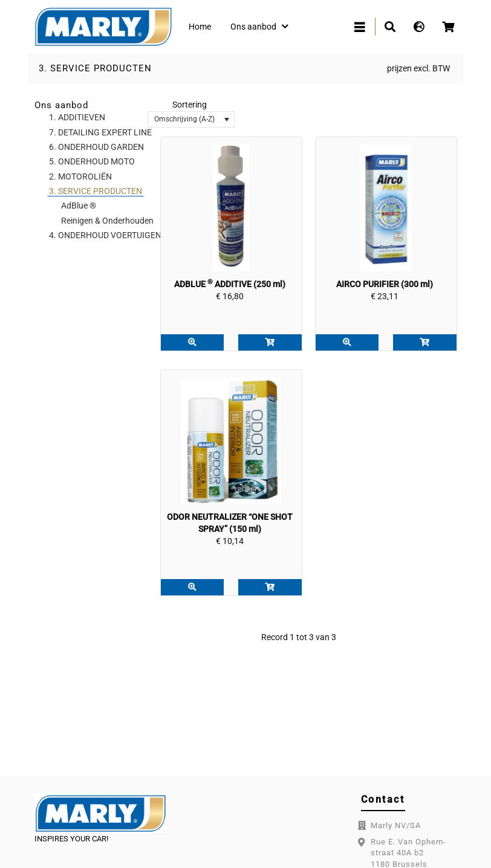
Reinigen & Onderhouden (107, 221)
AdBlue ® (79, 206)
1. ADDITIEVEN (77, 117)
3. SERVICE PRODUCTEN (95, 68)
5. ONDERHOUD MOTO (92, 161)
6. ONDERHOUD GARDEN (96, 147)
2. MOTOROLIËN (80, 177)
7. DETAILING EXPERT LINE (100, 132)
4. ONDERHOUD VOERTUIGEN (105, 235)
